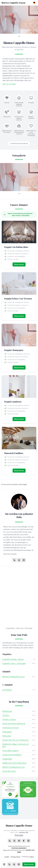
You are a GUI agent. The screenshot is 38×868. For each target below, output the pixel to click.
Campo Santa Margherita (12, 755)
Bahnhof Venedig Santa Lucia (14, 677)
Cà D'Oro (6, 715)
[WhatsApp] (14, 864)
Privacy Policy (15, 857)
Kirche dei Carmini (9, 771)
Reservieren (29, 864)
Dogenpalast (7, 759)
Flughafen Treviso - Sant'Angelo (14, 663)
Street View (20, 628)
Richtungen (29, 628)
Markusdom (7, 736)
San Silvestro (7, 690)
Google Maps (10, 628)
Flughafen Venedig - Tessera (13, 659)
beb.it (32, 857)
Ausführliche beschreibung (19, 143)
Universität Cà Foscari (11, 728)
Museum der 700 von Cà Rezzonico (16, 740)
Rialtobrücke (7, 711)
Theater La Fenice (9, 719)
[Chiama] (9, 864)
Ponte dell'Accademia (10, 751)
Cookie (7, 857)
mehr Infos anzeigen (9, 84)
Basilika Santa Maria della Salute (14, 763)
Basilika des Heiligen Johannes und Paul (15, 745)
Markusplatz (7, 732)
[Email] (19, 864)
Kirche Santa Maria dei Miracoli (14, 724)
